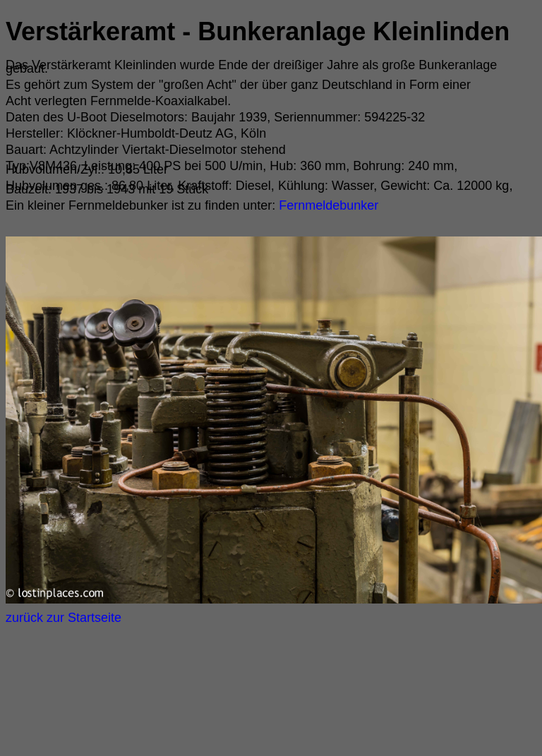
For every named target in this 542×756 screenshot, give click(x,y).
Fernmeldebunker (327, 205)
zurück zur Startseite (64, 618)
